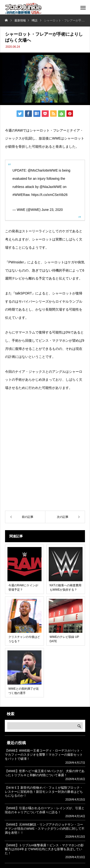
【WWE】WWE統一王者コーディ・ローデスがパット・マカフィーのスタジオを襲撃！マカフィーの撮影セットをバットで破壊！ (44, 755)
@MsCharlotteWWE (43, 170)
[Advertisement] (45, 459)
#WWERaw (21, 195)
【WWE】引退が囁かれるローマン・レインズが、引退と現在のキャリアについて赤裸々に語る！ (45, 810)
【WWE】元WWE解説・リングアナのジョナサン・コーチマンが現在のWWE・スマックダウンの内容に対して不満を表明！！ (45, 829)
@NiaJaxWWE (51, 187)
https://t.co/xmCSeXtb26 (50, 195)
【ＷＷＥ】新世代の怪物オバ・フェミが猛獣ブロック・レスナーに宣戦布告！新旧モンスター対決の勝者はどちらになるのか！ (44, 792)
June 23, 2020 (52, 210)
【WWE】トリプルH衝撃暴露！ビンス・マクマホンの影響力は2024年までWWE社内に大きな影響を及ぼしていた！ (44, 849)
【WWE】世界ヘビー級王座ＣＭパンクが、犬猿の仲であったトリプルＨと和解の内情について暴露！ (45, 773)
